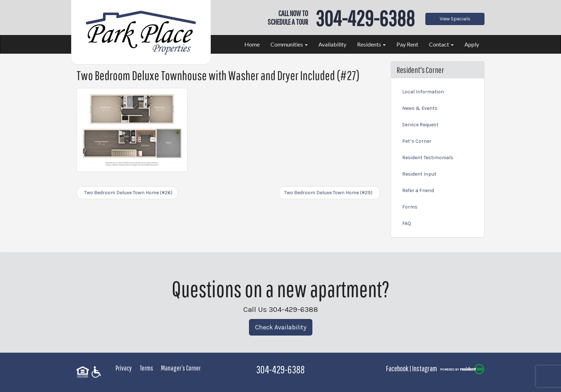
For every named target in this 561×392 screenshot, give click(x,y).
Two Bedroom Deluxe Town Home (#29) (329, 193)
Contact (441, 44)
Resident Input (419, 174)
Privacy (124, 368)
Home (252, 44)
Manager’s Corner (181, 368)
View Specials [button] (455, 19)
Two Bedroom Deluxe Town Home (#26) (127, 193)
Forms (410, 207)
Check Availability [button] (281, 327)
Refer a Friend (418, 190)
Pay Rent (407, 44)
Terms (146, 368)
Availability (332, 44)
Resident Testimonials (428, 158)
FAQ (407, 223)
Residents (371, 44)
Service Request (420, 125)
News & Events (420, 108)
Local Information (423, 92)
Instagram (425, 368)
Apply (472, 44)
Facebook (397, 368)
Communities (289, 44)
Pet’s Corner (417, 141)
